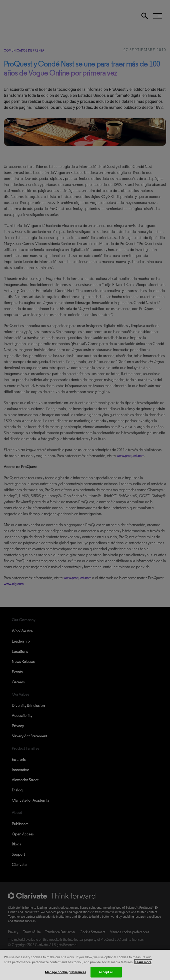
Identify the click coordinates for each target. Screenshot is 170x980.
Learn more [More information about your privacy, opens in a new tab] (143, 967)
